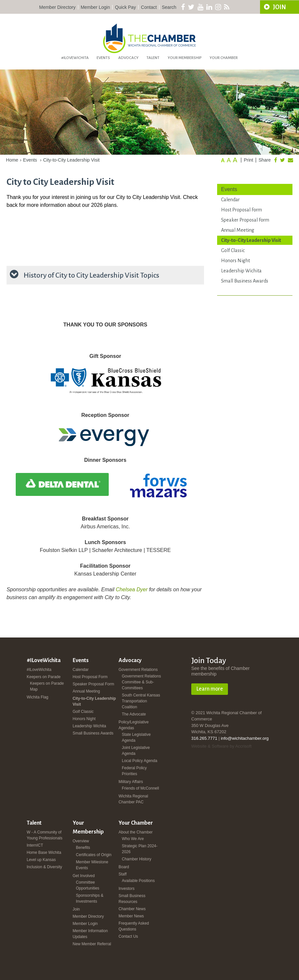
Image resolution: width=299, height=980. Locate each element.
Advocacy (128, 58)
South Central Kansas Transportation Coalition (141, 701)
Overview (81, 841)
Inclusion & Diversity (45, 867)
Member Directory (57, 7)
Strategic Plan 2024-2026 (140, 849)
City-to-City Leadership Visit (71, 160)
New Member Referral (92, 944)
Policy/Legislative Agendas (134, 725)
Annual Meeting (238, 230)
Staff (122, 874)
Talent (153, 58)
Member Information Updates (90, 934)
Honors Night (235, 261)
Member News (131, 916)
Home (12, 160)
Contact (149, 7)
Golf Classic (233, 250)
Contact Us (128, 936)
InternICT (35, 845)
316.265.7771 (204, 738)
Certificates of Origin (94, 855)
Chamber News (132, 909)
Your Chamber (224, 58)
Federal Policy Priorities (134, 771)
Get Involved (84, 876)
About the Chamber (136, 832)
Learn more (210, 689)
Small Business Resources (132, 899)
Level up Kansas (41, 860)
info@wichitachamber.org (245, 738)
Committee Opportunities (88, 885)
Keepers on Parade (44, 677)
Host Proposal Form (242, 210)
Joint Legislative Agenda (136, 751)
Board (124, 867)
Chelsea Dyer (132, 589)
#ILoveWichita (75, 58)
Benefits (83, 848)
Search (169, 7)
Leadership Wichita (241, 271)
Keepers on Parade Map (47, 686)
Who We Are (133, 839)
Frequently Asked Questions (134, 926)
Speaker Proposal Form (245, 220)
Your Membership (185, 58)
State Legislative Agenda (136, 737)
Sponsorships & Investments (90, 898)
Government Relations (138, 670)
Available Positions (138, 881)
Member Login (95, 7)
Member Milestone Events (92, 865)
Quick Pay (125, 7)
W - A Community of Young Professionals (45, 835)
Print (248, 160)
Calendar (230, 200)
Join (76, 909)
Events (103, 58)
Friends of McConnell (140, 788)
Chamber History (137, 859)
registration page (19, 254)
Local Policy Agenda (140, 761)
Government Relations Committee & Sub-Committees (141, 682)
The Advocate (134, 714)
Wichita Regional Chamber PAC (133, 799)
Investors (127, 889)
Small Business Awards (245, 281)
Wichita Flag (38, 697)
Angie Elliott (58, 254)
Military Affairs (131, 782)
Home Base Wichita (44, 853)
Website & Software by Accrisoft (221, 746)
